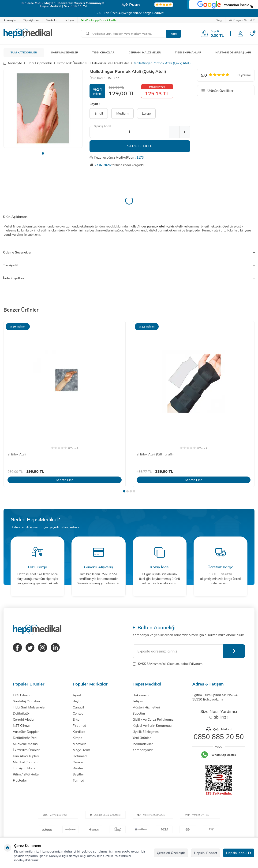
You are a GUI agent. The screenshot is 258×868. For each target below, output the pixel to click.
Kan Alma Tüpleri (26, 756)
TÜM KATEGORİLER (24, 52)
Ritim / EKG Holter (26, 774)
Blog (219, 20)
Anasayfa (10, 20)
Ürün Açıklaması (129, 217)
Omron (78, 762)
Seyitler (78, 774)
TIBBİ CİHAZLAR (103, 52)
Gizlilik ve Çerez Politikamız (153, 719)
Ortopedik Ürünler (70, 63)
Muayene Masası (26, 744)
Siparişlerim (31, 20)
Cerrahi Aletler (24, 719)
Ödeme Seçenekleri (129, 252)
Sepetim (139, 713)
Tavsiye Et (129, 265)
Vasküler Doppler (26, 732)
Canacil (78, 707)
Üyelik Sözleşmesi (146, 732)
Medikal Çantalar (26, 762)
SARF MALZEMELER (65, 52)
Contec (78, 713)
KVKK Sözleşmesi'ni (152, 664)
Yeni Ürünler (142, 738)
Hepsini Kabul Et (239, 853)
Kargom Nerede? (242, 20)
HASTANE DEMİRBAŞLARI (233, 52)
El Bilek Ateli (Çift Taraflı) (155, 454)
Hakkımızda (142, 695)
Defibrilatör (21, 713)
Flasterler (20, 780)
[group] (43, 108)
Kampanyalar (143, 750)
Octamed (80, 756)
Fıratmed (79, 726)
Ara (174, 34)
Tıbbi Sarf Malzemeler (29, 707)
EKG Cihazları (23, 695)
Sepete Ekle (140, 146)
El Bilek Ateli (17, 454)
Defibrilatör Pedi (25, 738)
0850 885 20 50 (219, 737)
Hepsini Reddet (206, 853)
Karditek (79, 732)
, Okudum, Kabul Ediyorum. (168, 664)
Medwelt (79, 744)
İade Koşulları (129, 278)
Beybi (77, 701)
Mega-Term (81, 750)
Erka (76, 719)
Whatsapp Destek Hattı (98, 20)
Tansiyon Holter (25, 768)
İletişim (69, 20)
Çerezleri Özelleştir (171, 853)
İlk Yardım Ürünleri (27, 750)
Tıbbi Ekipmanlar (39, 63)
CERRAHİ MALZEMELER (145, 52)
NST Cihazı (21, 726)
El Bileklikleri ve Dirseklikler (109, 63)
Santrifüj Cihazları (26, 701)
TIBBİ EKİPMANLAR (188, 52)
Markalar (52, 20)
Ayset (77, 695)
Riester (78, 768)
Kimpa (77, 738)
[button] (43, 153)
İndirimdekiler (143, 744)
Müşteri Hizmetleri (146, 707)
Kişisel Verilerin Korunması (152, 726)
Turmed (78, 780)
